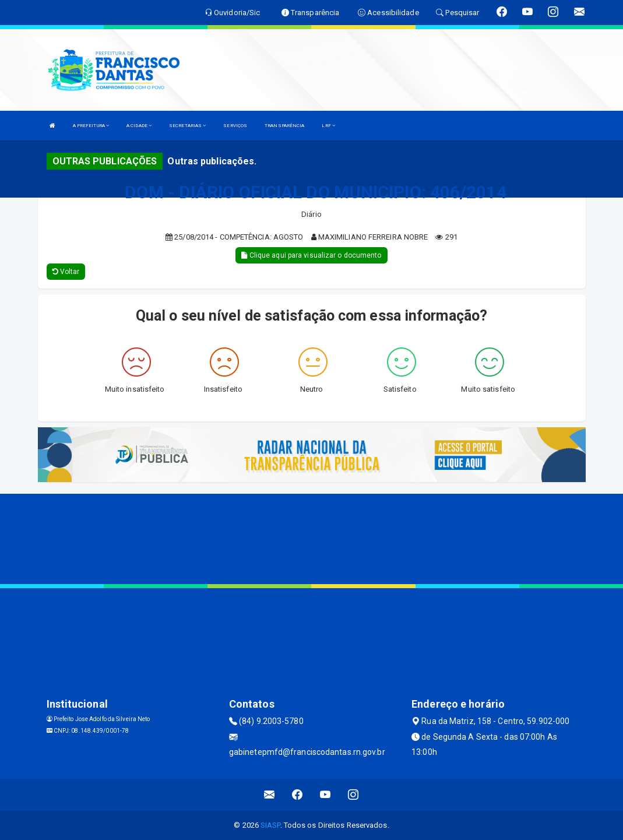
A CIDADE (139, 126)
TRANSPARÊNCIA (284, 126)
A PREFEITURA (91, 126)
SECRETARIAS (187, 126)
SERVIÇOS (235, 126)
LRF (328, 126)
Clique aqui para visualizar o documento (311, 255)
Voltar (66, 272)
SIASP (270, 825)
